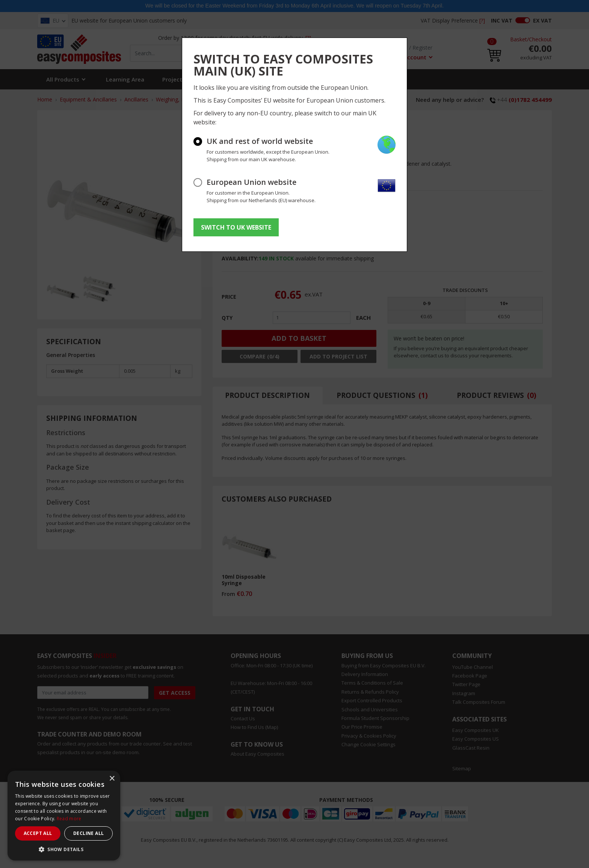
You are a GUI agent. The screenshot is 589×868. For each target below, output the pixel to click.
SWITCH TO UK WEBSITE (236, 227)
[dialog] (64, 816)
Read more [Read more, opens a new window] (69, 819)
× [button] (112, 779)
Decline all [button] (88, 833)
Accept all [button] (38, 833)
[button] (64, 849)
